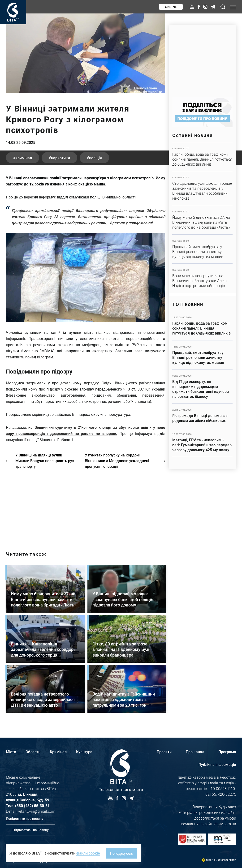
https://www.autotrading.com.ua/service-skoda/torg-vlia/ (202, 59)
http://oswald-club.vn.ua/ (86, 506)
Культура (84, 752)
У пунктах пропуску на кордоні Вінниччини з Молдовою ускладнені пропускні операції (117, 461)
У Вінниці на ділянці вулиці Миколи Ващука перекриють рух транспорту (45, 461)
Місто (11, 752)
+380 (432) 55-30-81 (32, 806)
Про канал (195, 752)
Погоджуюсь (121, 853)
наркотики (60, 158)
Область (33, 752)
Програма (227, 752)
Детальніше (202, 157)
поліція (95, 158)
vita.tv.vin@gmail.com (37, 811)
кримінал (24, 158)
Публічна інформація (217, 764)
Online (171, 7)
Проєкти (164, 752)
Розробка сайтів (227, 860)
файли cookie (88, 853)
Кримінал (58, 752)
